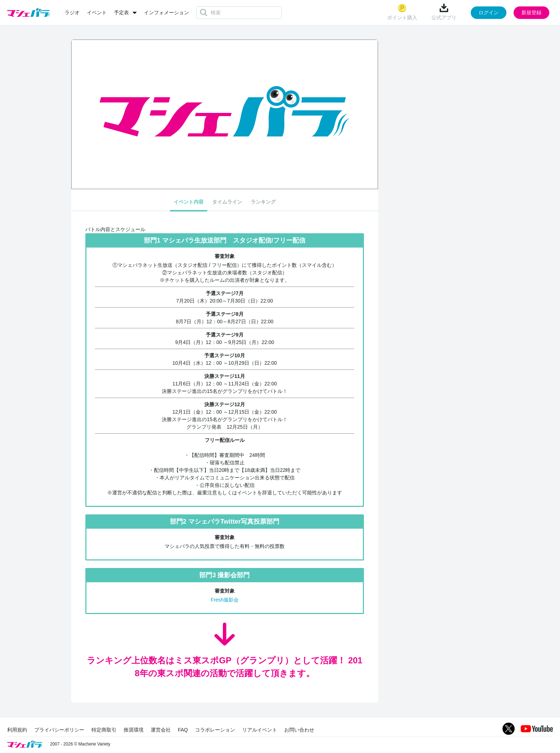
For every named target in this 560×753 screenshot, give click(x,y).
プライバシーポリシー (59, 730)
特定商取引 (104, 730)
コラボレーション (215, 730)
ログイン (489, 13)
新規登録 (531, 13)
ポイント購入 (402, 12)
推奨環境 (134, 730)
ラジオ (72, 13)
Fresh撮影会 (225, 600)
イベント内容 (189, 202)
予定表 (121, 13)
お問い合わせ (299, 730)
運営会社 (161, 730)
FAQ (183, 730)
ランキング (263, 202)
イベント (97, 13)
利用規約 (17, 730)
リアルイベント (260, 730)
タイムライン (227, 202)
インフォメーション (166, 13)
